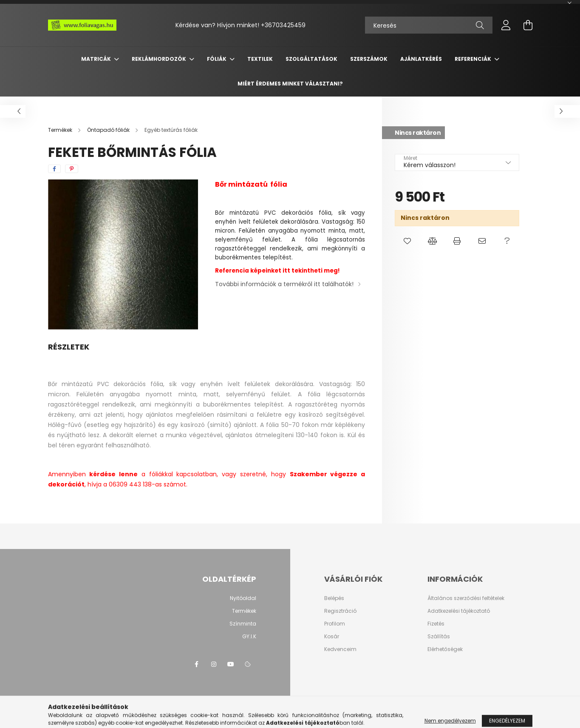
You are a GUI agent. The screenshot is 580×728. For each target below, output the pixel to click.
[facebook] (54, 169)
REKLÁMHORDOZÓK (160, 59)
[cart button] (528, 25)
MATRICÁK (97, 59)
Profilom (335, 624)
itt (287, 271)
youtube (231, 664)
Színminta (243, 624)
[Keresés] (429, 25)
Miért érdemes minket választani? (290, 84)
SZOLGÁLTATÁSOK (311, 59)
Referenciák (474, 59)
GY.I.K (249, 636)
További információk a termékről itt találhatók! (284, 284)
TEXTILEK (260, 59)
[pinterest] (72, 169)
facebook (197, 664)
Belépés (334, 598)
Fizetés (436, 624)
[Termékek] (61, 130)
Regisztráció (340, 611)
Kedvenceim (340, 649)
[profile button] (506, 25)
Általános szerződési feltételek (466, 598)
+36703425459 (283, 25)
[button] (407, 241)
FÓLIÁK (217, 59)
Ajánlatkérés (421, 59)
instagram (214, 664)
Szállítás (439, 637)
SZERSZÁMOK (369, 59)
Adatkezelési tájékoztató (459, 611)
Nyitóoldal (243, 598)
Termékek (244, 611)
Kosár (332, 637)
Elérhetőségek (445, 649)
